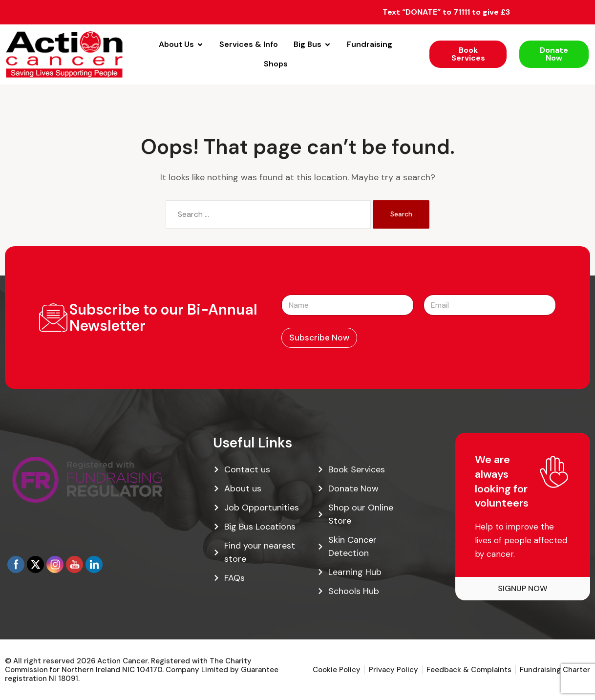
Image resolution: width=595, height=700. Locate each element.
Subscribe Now (319, 338)
